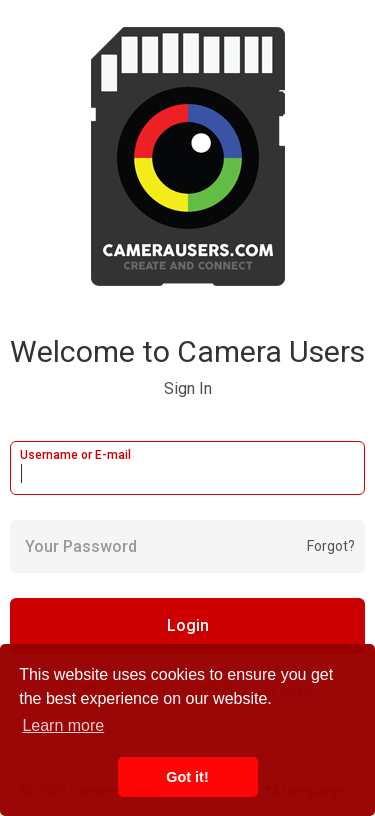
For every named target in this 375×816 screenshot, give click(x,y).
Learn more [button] (63, 725)
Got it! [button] (187, 777)
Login (188, 625)
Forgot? (331, 546)
